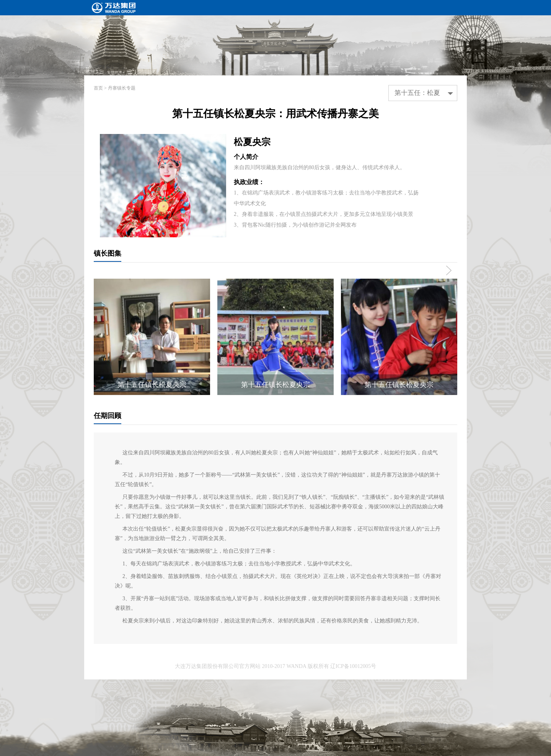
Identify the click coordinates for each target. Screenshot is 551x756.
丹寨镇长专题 (122, 88)
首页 (98, 88)
